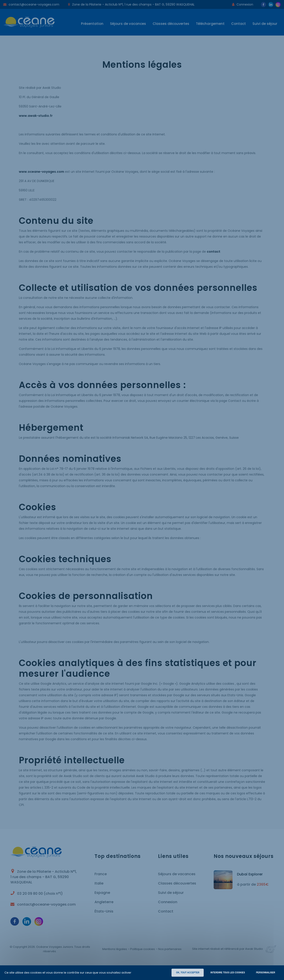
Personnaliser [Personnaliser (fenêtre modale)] (266, 973)
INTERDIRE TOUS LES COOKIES (228, 973)
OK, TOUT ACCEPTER (188, 973)
